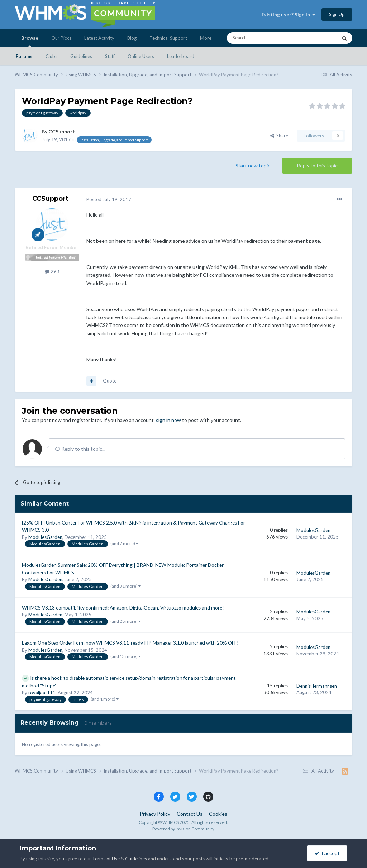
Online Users (141, 56)
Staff (110, 56)
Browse (30, 41)
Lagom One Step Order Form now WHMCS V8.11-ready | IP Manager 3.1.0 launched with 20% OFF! (130, 643)
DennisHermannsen (317, 686)
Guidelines (81, 56)
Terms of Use (106, 859)
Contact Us (190, 814)
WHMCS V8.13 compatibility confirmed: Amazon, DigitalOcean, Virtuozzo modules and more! (123, 608)
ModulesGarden (45, 537)
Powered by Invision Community (183, 829)
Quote (110, 381)
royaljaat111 (42, 693)
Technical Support (168, 38)
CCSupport (62, 131)
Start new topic (253, 165)
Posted (109, 199)
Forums (24, 56)
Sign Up (337, 14)
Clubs (51, 56)
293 (52, 271)
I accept (327, 853)
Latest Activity (99, 38)
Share (279, 136)
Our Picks (61, 38)
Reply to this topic (317, 165)
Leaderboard (181, 56)
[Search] (265, 38)
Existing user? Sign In (288, 15)
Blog (132, 38)
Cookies (218, 814)
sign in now (168, 420)
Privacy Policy (155, 814)
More (206, 38)
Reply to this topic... (80, 449)
